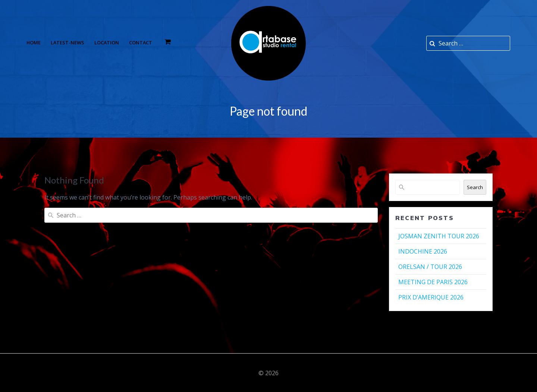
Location (107, 43)
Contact (141, 43)
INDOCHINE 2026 (423, 251)
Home (34, 43)
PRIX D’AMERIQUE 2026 (431, 297)
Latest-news (67, 43)
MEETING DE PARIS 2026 (433, 282)
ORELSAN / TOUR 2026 (430, 267)
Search (475, 187)
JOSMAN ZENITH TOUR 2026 (439, 236)
